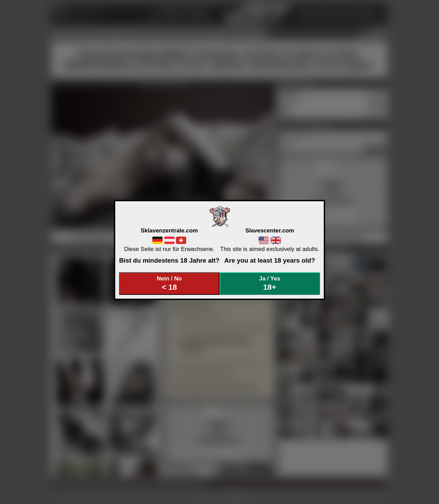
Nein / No (169, 283)
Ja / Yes (270, 283)
